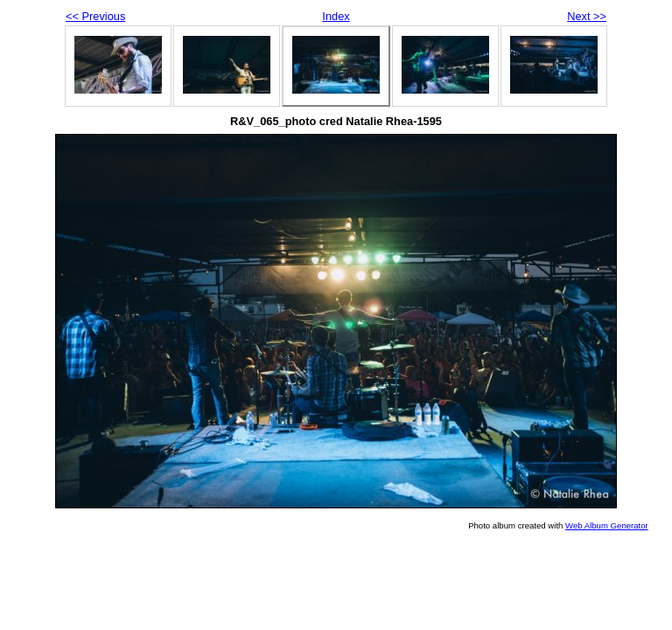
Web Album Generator (607, 525)
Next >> (587, 16)
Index (336, 16)
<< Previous (95, 16)
